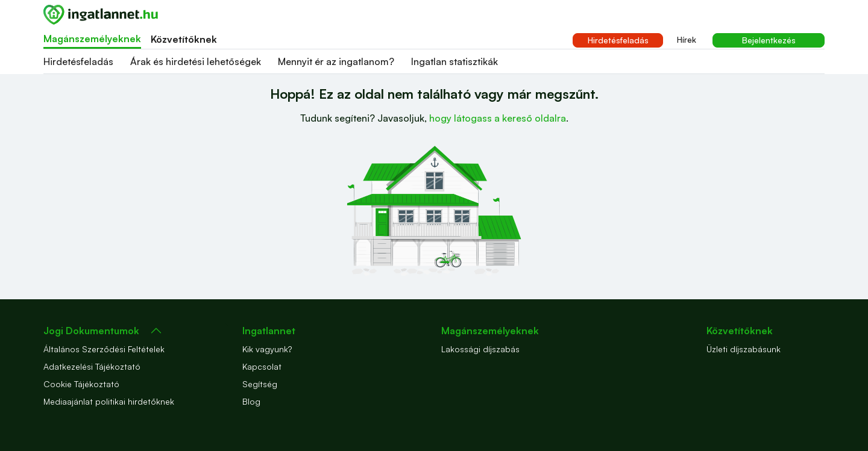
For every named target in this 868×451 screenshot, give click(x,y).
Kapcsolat (262, 366)
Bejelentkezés (769, 40)
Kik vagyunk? (267, 349)
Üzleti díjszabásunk (744, 349)
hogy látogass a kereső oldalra (498, 118)
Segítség (260, 384)
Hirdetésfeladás (618, 40)
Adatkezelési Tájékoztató (92, 366)
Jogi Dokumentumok (91, 331)
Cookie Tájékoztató (81, 384)
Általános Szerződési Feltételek (104, 349)
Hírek (687, 39)
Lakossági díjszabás (480, 349)
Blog (251, 401)
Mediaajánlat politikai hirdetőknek (109, 401)
